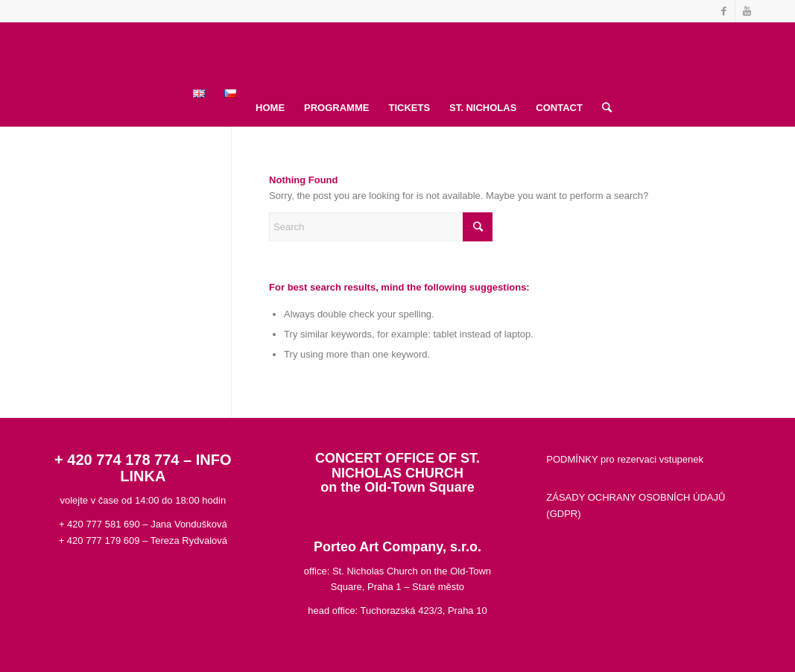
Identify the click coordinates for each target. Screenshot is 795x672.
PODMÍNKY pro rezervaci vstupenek (625, 459)
